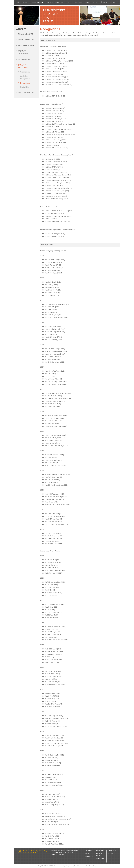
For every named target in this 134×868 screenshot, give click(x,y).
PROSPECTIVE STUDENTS (56, 3)
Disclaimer (100, 851)
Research (79, 3)
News (87, 3)
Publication (89, 856)
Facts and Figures (27, 93)
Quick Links (100, 858)
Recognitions (25, 83)
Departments (25, 59)
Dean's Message (26, 34)
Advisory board (26, 45)
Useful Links (25, 87)
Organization (25, 72)
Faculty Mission (26, 40)
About (25, 3)
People (70, 3)
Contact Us (112, 851)
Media (87, 854)
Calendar (89, 851)
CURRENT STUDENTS (37, 3)
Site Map (111, 854)
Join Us (94, 3)
